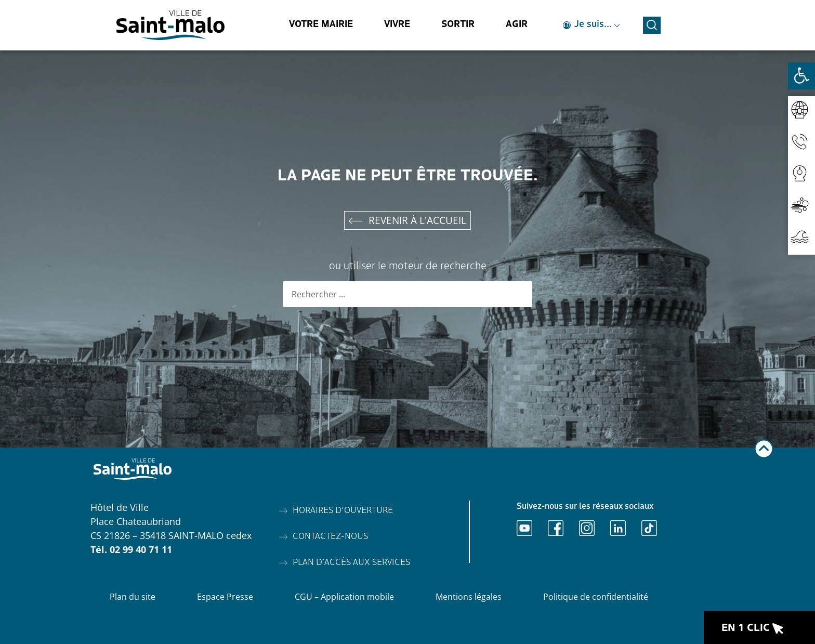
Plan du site (133, 597)
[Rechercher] (519, 294)
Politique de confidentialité (596, 597)
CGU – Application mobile (344, 597)
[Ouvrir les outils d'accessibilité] (801, 76)
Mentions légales (469, 597)
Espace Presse (225, 597)
